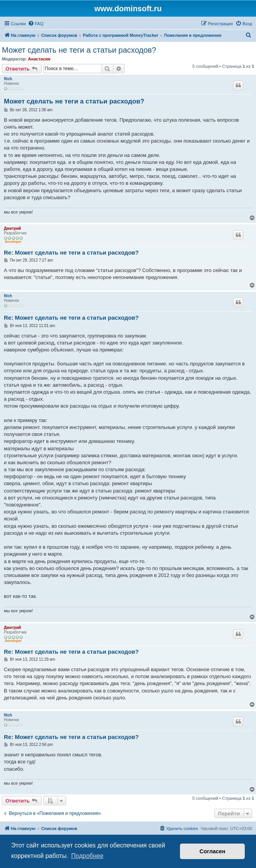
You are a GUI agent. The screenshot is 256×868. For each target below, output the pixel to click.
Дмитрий (12, 228)
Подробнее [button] (87, 856)
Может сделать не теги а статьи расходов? (79, 50)
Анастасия (39, 59)
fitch (8, 79)
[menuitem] (36, 24)
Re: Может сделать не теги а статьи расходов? (71, 252)
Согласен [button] (212, 851)
